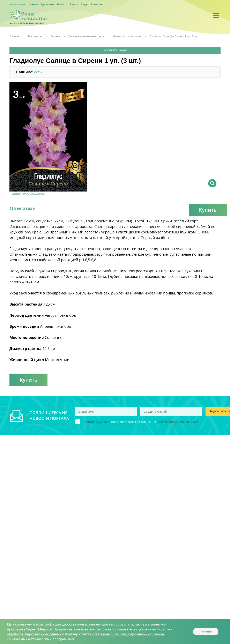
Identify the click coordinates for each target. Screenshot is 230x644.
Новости (62, 4)
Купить (208, 210)
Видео (85, 4)
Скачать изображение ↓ (28, 194)
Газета (74, 4)
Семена (34, 4)
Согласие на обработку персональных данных (127, 634)
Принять (206, 632)
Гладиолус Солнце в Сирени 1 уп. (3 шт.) (174, 36)
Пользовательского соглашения (133, 422)
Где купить (48, 4)
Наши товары (18, 4)
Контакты (97, 4)
